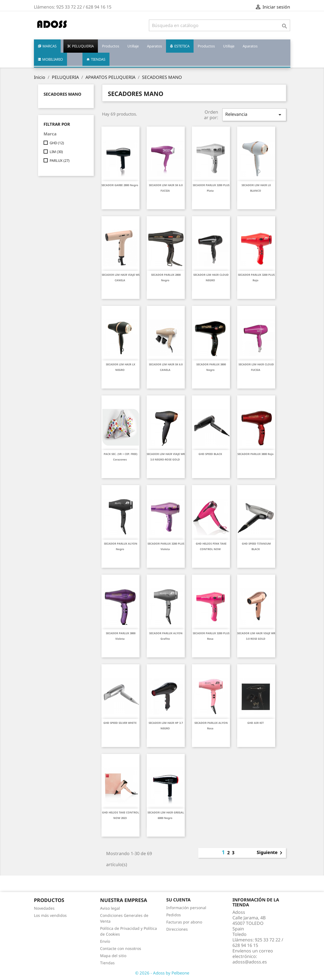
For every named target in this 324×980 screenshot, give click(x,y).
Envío (105, 941)
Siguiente (271, 853)
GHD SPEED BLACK (210, 454)
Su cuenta (178, 900)
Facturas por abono (184, 922)
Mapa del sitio (113, 956)
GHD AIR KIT (256, 723)
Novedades (44, 908)
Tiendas (107, 963)
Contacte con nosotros (121, 948)
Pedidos (174, 915)
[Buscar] (219, 25)
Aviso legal (110, 908)
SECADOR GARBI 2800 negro (120, 185)
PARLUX (60, 160)
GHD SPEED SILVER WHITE (120, 723)
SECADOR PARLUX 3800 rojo (255, 454)
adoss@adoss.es (250, 962)
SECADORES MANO (62, 94)
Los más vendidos (50, 915)
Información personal (186, 908)
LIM (56, 152)
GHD (57, 143)
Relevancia (254, 115)
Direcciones (177, 929)
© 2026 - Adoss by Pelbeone (162, 973)
